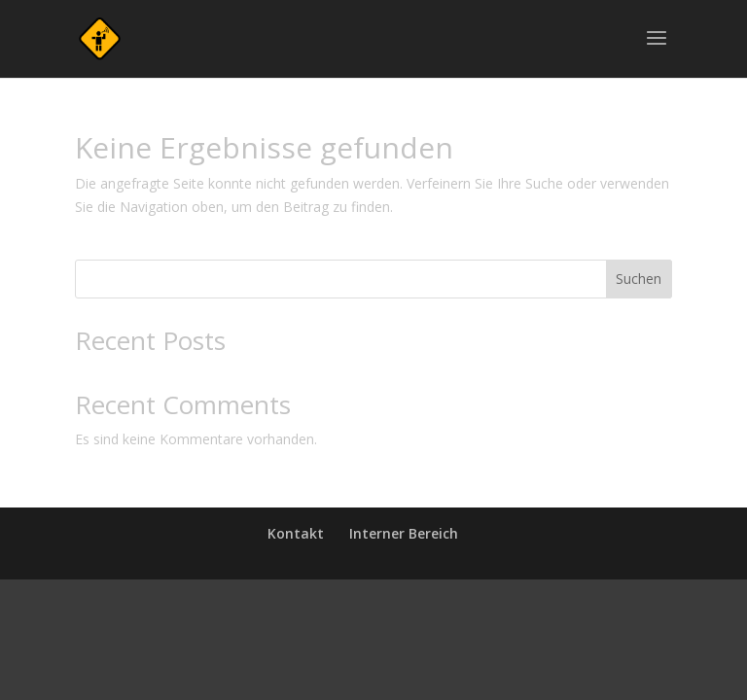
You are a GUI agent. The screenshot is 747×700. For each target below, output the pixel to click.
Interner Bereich (404, 533)
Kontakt (296, 533)
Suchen (639, 279)
